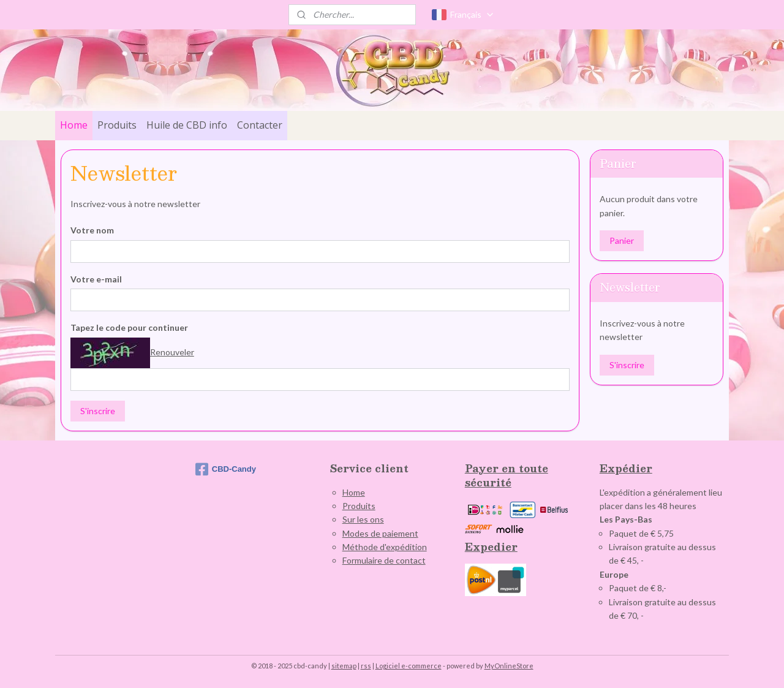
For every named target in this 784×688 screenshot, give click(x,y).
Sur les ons (363, 519)
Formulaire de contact (384, 560)
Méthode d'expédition (385, 547)
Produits (117, 125)
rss (366, 666)
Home (74, 125)
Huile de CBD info (187, 125)
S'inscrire (98, 411)
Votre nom (92, 230)
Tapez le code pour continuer (129, 327)
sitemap (344, 666)
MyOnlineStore (509, 666)
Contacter (260, 125)
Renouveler (172, 352)
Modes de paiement (380, 533)
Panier (622, 240)
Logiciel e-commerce (409, 666)
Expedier (491, 547)
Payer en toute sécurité (507, 475)
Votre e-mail (96, 278)
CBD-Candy (226, 469)
